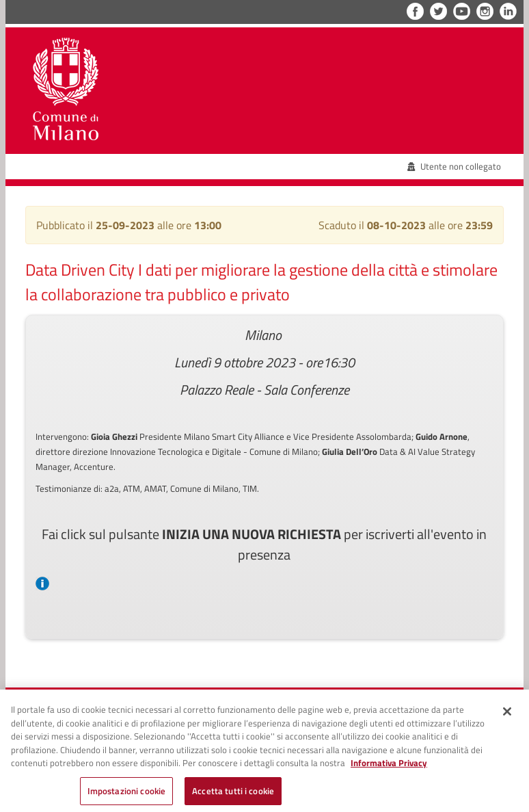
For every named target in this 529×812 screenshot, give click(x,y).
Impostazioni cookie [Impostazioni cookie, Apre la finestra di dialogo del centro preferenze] (126, 795)
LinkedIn (508, 11)
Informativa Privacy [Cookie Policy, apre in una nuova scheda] (389, 768)
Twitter (438, 11)
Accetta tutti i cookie (233, 795)
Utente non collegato (455, 166)
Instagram (485, 11)
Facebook (415, 11)
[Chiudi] (507, 716)
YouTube (462, 11)
